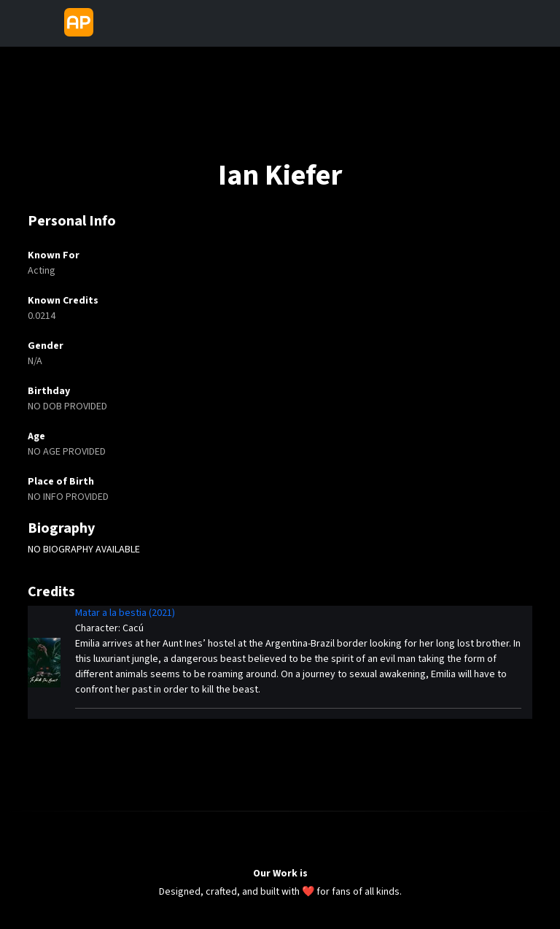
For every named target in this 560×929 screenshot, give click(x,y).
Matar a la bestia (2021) (125, 613)
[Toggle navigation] (112, 23)
